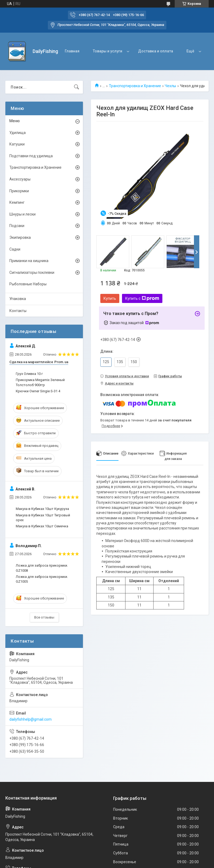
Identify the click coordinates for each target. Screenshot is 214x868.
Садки (15, 249)
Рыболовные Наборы (28, 284)
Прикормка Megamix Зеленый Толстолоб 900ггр (40, 382)
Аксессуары (20, 179)
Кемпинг (17, 202)
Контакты (18, 311)
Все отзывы (44, 617)
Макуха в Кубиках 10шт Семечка (42, 526)
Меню (15, 121)
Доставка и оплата (156, 51)
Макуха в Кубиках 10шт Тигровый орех (43, 518)
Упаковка (18, 299)
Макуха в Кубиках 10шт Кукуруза (42, 509)
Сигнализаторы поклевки (32, 272)
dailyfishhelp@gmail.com (30, 719)
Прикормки (19, 191)
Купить (110, 298)
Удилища (18, 133)
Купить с (142, 298)
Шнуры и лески (22, 214)
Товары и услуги (108, 51)
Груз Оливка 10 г (29, 374)
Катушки (17, 144)
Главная (72, 51)
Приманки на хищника (29, 261)
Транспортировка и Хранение (135, 86)
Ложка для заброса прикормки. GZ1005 (42, 579)
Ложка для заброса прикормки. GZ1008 (42, 568)
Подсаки (17, 226)
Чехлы (170, 86)
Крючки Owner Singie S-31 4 (38, 391)
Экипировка (20, 237)
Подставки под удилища (31, 156)
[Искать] (77, 87)
